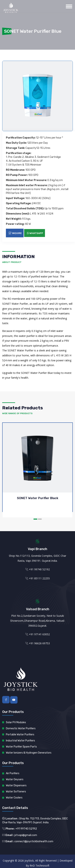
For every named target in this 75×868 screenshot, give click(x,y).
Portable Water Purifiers (20, 735)
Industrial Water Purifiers (20, 741)
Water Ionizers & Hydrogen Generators (29, 753)
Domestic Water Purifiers (21, 728)
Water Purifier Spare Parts (21, 747)
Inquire (15, 233)
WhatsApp (35, 233)
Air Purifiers (13, 773)
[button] (35, 519)
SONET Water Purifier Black (38, 498)
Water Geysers (15, 779)
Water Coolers (14, 798)
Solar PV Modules (16, 722)
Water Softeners (16, 792)
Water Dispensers (16, 785)
